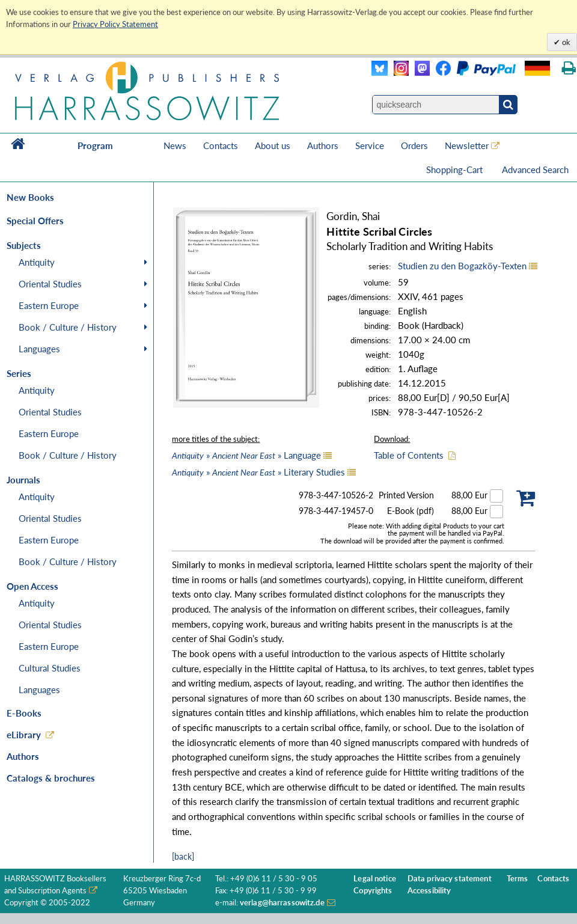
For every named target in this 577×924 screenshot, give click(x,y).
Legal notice (375, 879)
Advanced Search (535, 170)
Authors (323, 145)
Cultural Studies (50, 668)
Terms (517, 879)
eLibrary (24, 735)
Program (95, 145)
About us (273, 145)
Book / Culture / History (68, 327)
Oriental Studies (50, 284)
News (175, 145)
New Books (30, 197)
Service (370, 145)
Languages (39, 349)
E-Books (24, 713)
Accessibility (429, 891)
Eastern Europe (49, 305)
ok (565, 42)
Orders (414, 145)
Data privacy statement (450, 879)
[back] (183, 856)
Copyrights (373, 891)
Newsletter (467, 145)
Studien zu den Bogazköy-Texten (462, 266)
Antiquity (37, 262)
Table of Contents (409, 455)
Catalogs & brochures (51, 778)
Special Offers (35, 221)
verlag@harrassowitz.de (282, 903)
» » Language (246, 455)
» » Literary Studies (258, 472)
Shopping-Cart (456, 170)
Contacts (221, 145)
